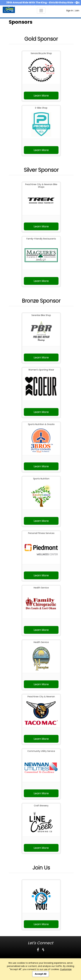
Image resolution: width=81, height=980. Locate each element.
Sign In (70, 11)
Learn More (41, 96)
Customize (66, 969)
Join (77, 11)
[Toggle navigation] (41, 11)
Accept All (41, 974)
